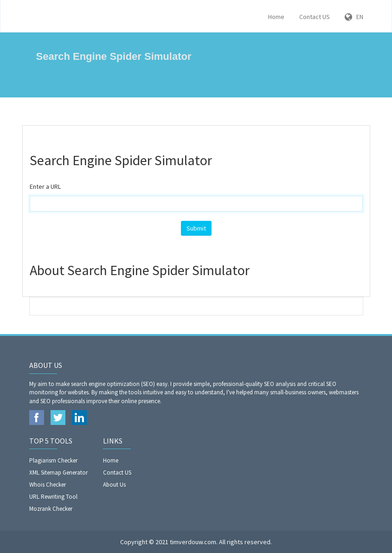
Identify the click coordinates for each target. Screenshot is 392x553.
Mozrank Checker (51, 509)
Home (276, 17)
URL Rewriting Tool (53, 497)
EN (354, 17)
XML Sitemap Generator (58, 473)
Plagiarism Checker (53, 460)
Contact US (315, 17)
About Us (114, 485)
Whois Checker (48, 485)
